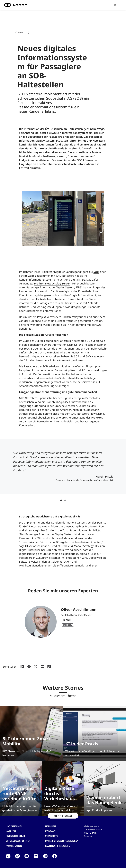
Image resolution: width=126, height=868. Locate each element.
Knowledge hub (15, 836)
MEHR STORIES (63, 816)
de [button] (115, 5)
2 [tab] (65, 500)
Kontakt (50, 831)
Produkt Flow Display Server (52, 283)
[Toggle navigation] (122, 5)
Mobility (22, 33)
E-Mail (67, 620)
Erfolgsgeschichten (18, 841)
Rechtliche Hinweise (57, 846)
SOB (96, 272)
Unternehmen (14, 826)
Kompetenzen (14, 846)
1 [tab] (61, 500)
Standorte (52, 836)
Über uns (51, 826)
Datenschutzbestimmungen (62, 841)
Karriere (11, 831)
